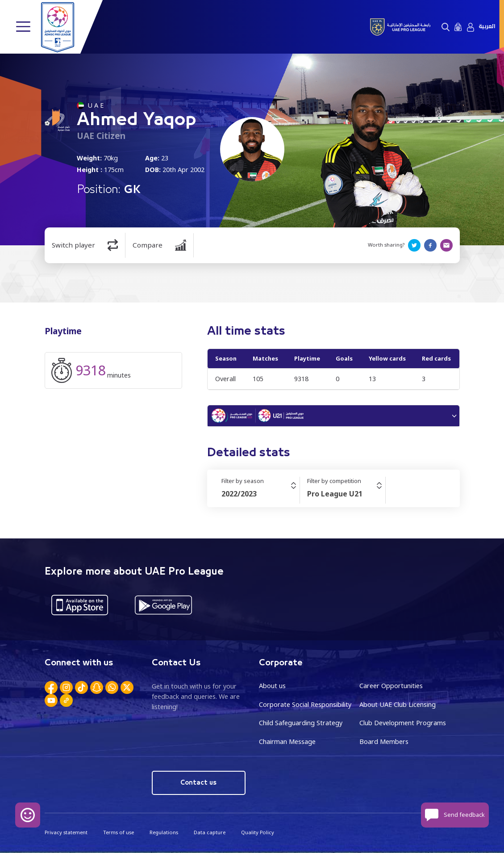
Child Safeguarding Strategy (301, 723)
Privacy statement (66, 832)
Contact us (198, 783)
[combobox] (260, 494)
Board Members (384, 742)
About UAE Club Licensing (398, 704)
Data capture (210, 832)
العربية (487, 27)
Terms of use (119, 832)
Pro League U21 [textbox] (335, 494)
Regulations (164, 832)
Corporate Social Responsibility (305, 704)
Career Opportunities (391, 686)
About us (272, 686)
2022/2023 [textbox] (239, 494)
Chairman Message (287, 742)
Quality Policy (258, 832)
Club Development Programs (403, 723)
